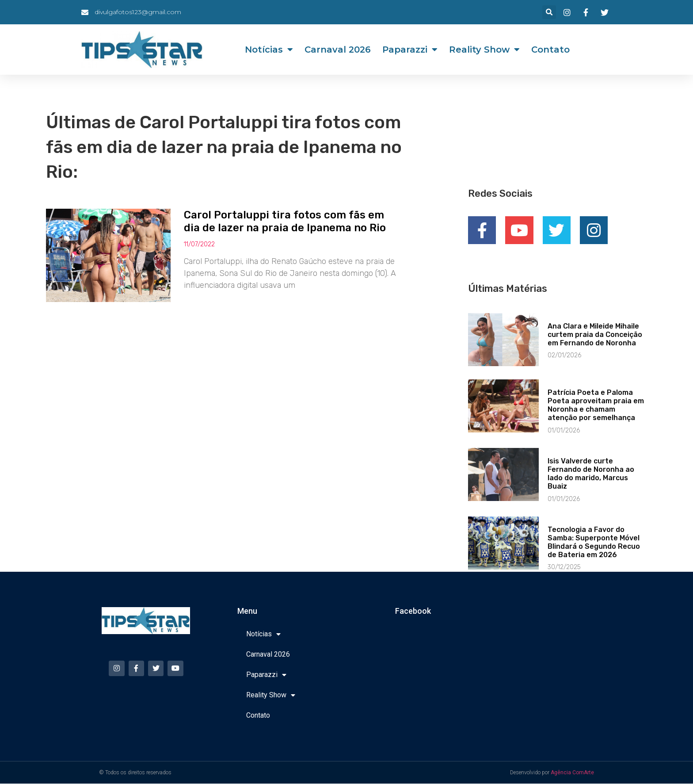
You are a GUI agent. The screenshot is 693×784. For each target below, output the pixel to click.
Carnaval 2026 (338, 50)
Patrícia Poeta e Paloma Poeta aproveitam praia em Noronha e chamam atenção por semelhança (596, 406)
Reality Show (484, 50)
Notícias (269, 50)
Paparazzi (410, 50)
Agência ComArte (572, 773)
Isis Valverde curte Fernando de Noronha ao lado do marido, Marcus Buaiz (591, 474)
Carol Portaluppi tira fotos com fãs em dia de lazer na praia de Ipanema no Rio (285, 221)
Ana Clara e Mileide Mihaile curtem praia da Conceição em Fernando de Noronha (595, 335)
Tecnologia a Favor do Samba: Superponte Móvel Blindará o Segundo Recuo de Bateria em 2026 (594, 543)
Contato (550, 50)
